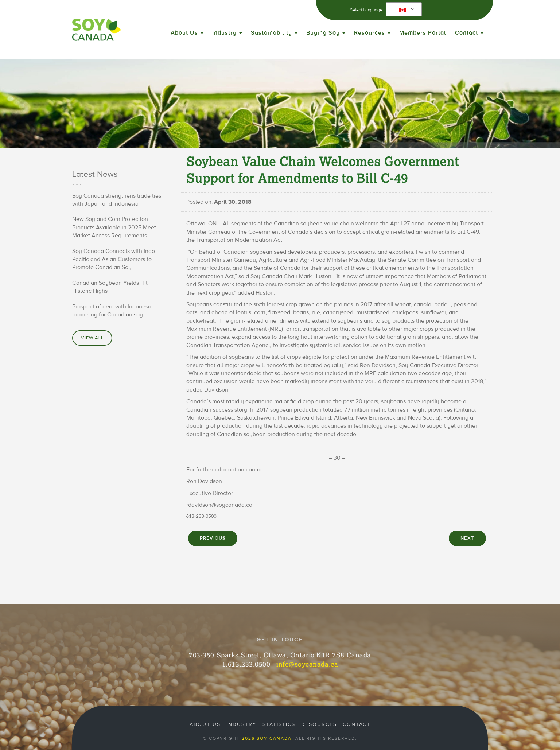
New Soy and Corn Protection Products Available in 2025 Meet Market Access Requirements (114, 227)
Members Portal (423, 33)
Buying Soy (326, 33)
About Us (187, 33)
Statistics (279, 724)
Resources (372, 33)
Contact (469, 33)
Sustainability (274, 33)
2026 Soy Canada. (268, 738)
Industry (227, 33)
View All (92, 338)
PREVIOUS (213, 538)
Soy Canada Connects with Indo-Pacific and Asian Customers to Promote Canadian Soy (114, 259)
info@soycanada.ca (307, 664)
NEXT (467, 538)
